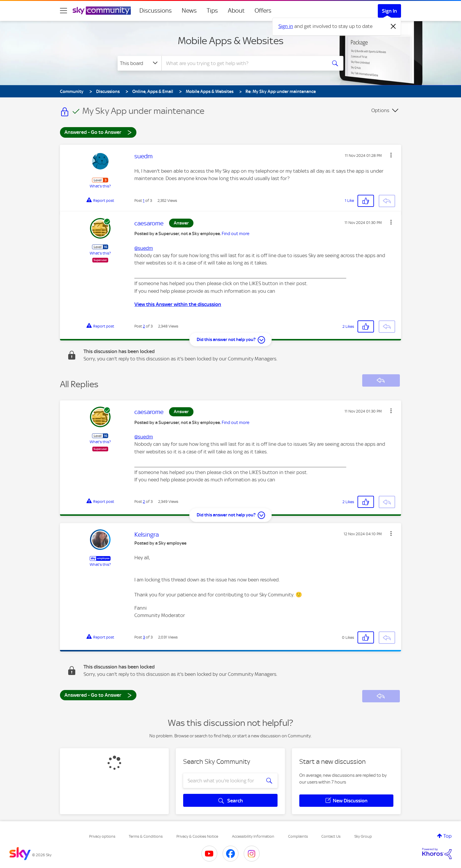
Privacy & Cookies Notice (197, 836)
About (236, 11)
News (189, 11)
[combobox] (243, 63)
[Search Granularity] (140, 63)
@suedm (144, 248)
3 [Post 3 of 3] (144, 637)
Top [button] (447, 836)
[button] (391, 155)
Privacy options (102, 836)
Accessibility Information (253, 836)
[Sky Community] (102, 11)
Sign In (389, 11)
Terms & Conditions (146, 836)
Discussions (156, 11)
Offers (263, 11)
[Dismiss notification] (393, 26)
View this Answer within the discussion (178, 304)
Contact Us (331, 836)
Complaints (298, 836)
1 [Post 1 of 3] (144, 201)
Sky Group (363, 836)
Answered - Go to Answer (98, 132)
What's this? (100, 186)
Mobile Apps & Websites (231, 41)
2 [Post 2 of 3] (144, 326)
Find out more (235, 234)
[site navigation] (64, 11)
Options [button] (380, 110)
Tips (212, 11)
